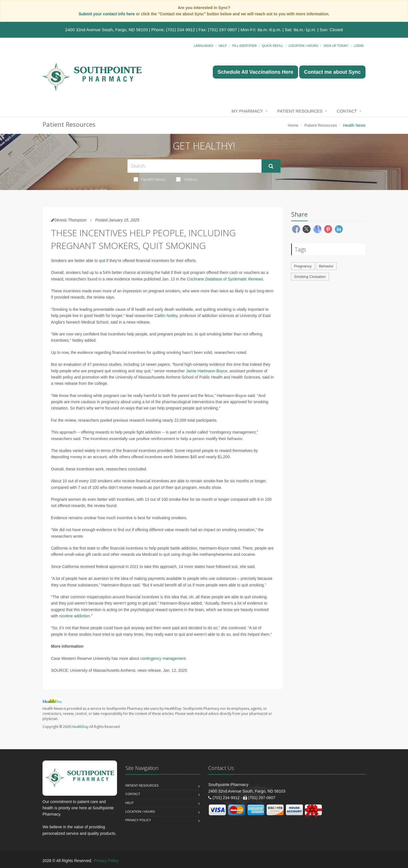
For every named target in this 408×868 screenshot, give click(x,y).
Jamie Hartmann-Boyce (207, 371)
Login (359, 46)
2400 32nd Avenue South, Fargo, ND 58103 (107, 30)
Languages (203, 46)
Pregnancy (303, 266)
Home (293, 125)
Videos (187, 179)
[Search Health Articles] (195, 166)
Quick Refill (273, 46)
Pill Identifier (244, 46)
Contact (347, 111)
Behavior (326, 266)
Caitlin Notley (166, 316)
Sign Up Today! (336, 46)
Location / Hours (303, 46)
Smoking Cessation (310, 277)
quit (102, 261)
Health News (150, 179)
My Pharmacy (247, 111)
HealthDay (80, 727)
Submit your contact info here (107, 14)
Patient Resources (300, 111)
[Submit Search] (271, 166)
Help (223, 46)
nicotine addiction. (75, 616)
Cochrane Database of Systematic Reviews (225, 279)
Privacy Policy (138, 820)
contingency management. (163, 658)
